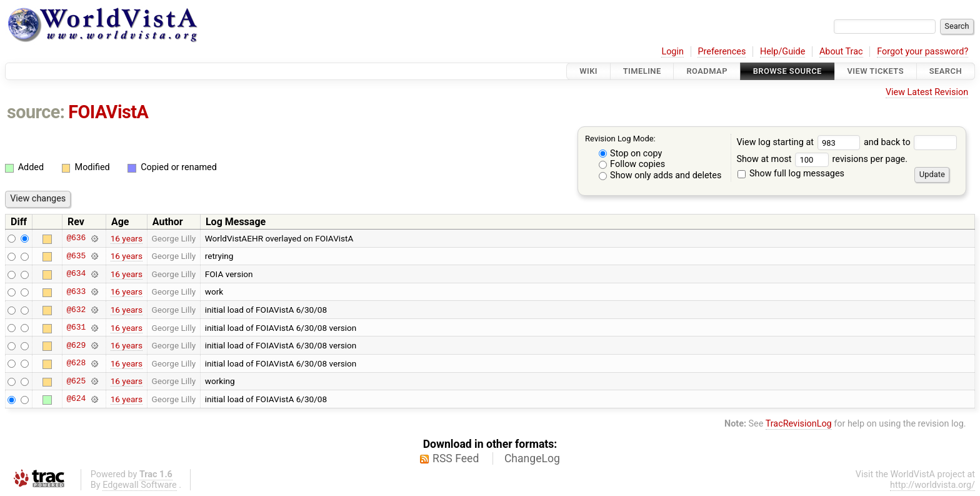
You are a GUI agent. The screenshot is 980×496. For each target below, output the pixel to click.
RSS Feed (456, 458)
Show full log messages (791, 174)
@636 (76, 238)
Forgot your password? (922, 52)
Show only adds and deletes (660, 175)
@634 (76, 274)
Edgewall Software (140, 485)
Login (672, 52)
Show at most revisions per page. (822, 159)
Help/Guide (782, 52)
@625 (76, 381)
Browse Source (787, 71)
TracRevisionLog (799, 424)
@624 (76, 399)
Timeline (642, 71)
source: (36, 112)
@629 (76, 345)
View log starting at (800, 142)
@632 (76, 310)
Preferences (722, 52)
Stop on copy (631, 154)
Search (946, 71)
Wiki (588, 71)
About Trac (841, 52)
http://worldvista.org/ (932, 485)
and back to (910, 142)
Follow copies (632, 164)
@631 (76, 328)
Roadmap (707, 71)
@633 (76, 291)
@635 (76, 256)
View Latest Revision (927, 92)
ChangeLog (532, 458)
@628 (76, 363)
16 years (127, 238)
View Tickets (876, 71)
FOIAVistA (108, 112)
